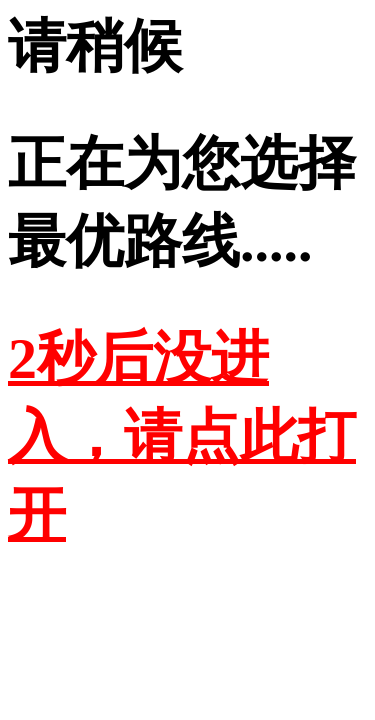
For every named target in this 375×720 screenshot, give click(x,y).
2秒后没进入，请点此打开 (182, 436)
